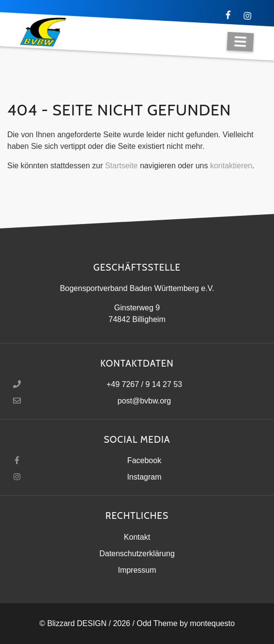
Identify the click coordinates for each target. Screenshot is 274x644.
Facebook (144, 460)
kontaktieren (231, 166)
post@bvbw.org (145, 401)
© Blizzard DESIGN (73, 623)
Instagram (144, 477)
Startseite (122, 166)
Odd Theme (157, 623)
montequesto (212, 623)
